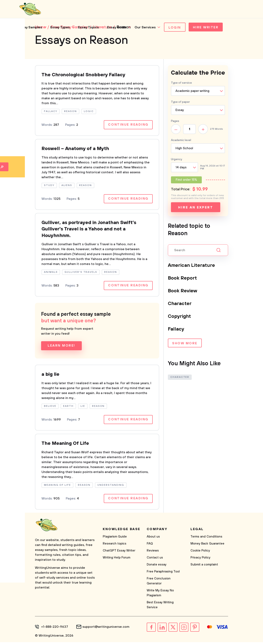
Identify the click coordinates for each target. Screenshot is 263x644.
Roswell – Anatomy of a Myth (76, 150)
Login (175, 28)
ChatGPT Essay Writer (119, 553)
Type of (180, 102)
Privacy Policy (200, 560)
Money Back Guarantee (207, 546)
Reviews (153, 553)
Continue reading (128, 126)
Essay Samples (30, 28)
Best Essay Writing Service (160, 607)
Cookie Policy (200, 553)
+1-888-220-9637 (55, 629)
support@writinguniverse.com (106, 629)
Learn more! (61, 347)
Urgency (176, 160)
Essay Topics (88, 28)
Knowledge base (122, 531)
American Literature (192, 266)
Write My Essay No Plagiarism (160, 595)
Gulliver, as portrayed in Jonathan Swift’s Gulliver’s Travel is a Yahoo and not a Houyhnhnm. (90, 230)
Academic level (181, 141)
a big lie (51, 376)
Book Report (182, 279)
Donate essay (157, 567)
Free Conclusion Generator (159, 583)
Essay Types (60, 28)
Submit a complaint (204, 567)
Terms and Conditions (206, 539)
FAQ (150, 546)
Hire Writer (206, 28)
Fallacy (176, 330)
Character (180, 304)
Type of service (181, 83)
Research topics (115, 546)
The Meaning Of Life (66, 445)
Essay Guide (117, 28)
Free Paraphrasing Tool (163, 574)
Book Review (183, 291)
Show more (185, 344)
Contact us (155, 560)
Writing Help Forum (117, 560)
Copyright (180, 317)
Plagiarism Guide (115, 539)
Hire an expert (196, 208)
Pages (175, 121)
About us (153, 539)
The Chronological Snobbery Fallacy (84, 75)
